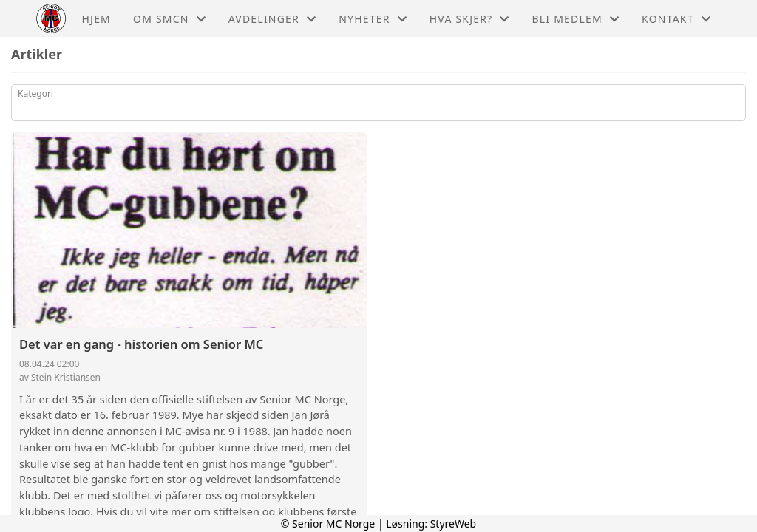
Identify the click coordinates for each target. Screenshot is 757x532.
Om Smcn (170, 19)
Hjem (96, 19)
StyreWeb (454, 524)
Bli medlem (576, 19)
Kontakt (676, 19)
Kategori (35, 93)
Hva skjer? (470, 19)
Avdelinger (272, 19)
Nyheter (373, 19)
